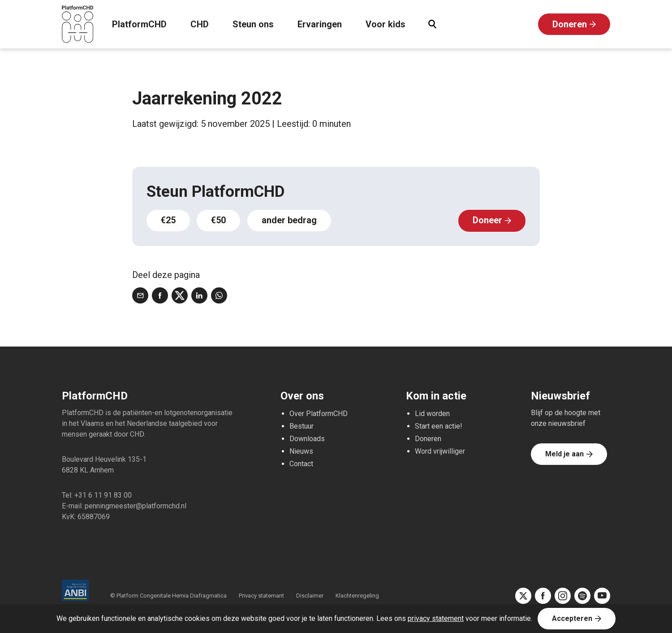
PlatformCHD (139, 25)
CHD (200, 25)
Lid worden (432, 413)
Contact (301, 463)
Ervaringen (320, 25)
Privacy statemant (261, 595)
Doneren (570, 25)
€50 (220, 221)
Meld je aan (564, 453)
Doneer (487, 221)
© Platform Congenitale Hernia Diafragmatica (169, 595)
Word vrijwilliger (440, 451)
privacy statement (436, 618)
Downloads (307, 438)
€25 (168, 221)
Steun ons (253, 25)
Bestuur (302, 426)
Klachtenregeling (357, 595)
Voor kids (386, 25)
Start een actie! (439, 426)
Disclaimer (310, 595)
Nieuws (301, 451)
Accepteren (572, 618)
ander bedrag (291, 221)
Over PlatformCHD (319, 413)
